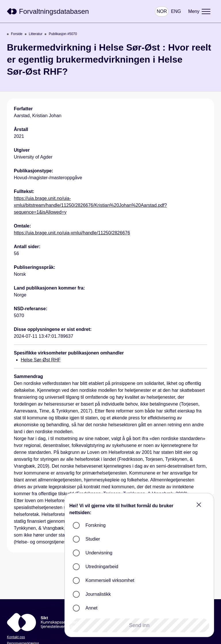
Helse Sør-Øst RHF (41, 360)
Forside (15, 34)
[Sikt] (48, 11)
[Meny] (199, 11)
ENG (176, 11)
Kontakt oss (16, 637)
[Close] (199, 505)
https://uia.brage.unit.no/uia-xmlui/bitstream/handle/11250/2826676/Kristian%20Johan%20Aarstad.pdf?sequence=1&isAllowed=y (90, 205)
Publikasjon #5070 (61, 34)
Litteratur (34, 34)
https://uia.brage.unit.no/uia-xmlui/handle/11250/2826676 (72, 233)
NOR (162, 11)
